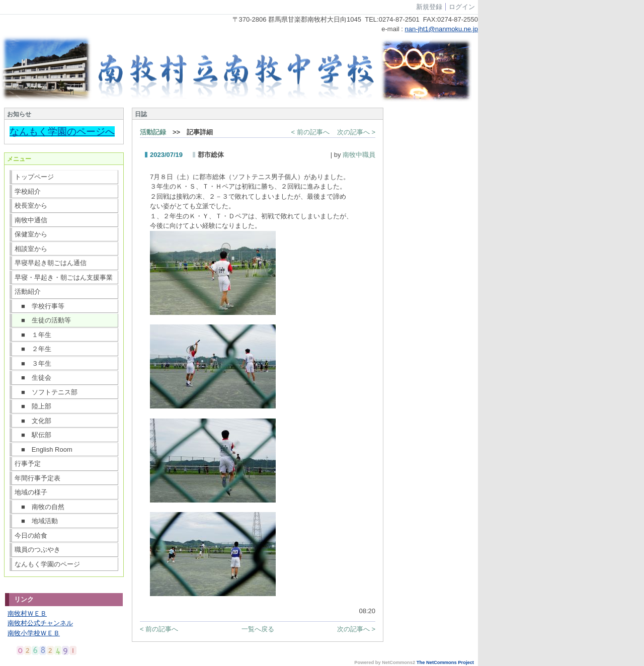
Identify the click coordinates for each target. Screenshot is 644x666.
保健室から (31, 234)
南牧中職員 (359, 155)
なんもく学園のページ (47, 564)
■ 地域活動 (36, 521)
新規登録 (429, 7)
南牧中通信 (31, 220)
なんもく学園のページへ (62, 132)
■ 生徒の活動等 (43, 320)
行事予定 (28, 464)
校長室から (31, 205)
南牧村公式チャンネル (40, 623)
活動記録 (153, 132)
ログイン (462, 7)
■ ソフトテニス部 (46, 392)
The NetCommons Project (445, 662)
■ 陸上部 (33, 406)
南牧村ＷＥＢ (27, 613)
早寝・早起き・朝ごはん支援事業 (64, 277)
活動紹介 (28, 292)
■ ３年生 (33, 363)
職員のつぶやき (37, 550)
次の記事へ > (356, 132)
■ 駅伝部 (33, 435)
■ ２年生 (33, 349)
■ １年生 (33, 335)
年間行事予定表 (37, 478)
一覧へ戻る (258, 629)
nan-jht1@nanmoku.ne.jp (441, 29)
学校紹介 (28, 191)
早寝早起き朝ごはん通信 (51, 263)
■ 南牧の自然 (39, 507)
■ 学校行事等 (39, 306)
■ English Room (44, 449)
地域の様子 (31, 492)
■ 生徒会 (33, 378)
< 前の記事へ (310, 132)
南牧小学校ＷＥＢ (34, 633)
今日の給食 (31, 535)
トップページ (34, 177)
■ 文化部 (33, 421)
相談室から (31, 249)
